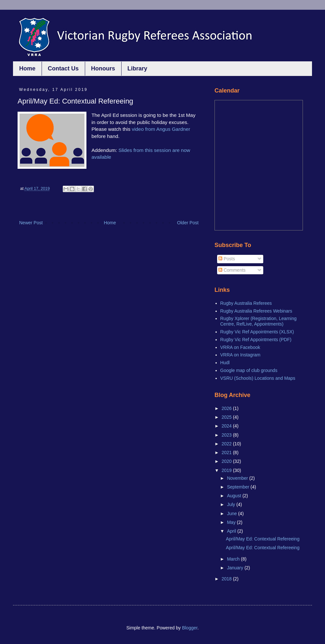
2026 (227, 408)
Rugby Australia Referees (246, 303)
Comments (232, 270)
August (234, 496)
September (239, 487)
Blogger (190, 628)
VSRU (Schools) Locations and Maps (258, 378)
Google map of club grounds (249, 370)
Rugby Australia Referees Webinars (256, 311)
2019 (227, 470)
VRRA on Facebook (240, 347)
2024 (227, 426)
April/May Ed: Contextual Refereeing (263, 539)
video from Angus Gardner (161, 129)
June (232, 514)
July (232, 504)
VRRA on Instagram (240, 355)
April (232, 531)
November (238, 478)
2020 (227, 461)
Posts (227, 259)
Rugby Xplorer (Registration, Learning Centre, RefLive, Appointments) (259, 321)
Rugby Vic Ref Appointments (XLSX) (257, 332)
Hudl (225, 363)
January (236, 568)
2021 (227, 452)
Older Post (188, 223)
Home (27, 68)
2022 (227, 444)
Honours (103, 68)
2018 (227, 579)
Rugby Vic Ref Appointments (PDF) (256, 340)
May (232, 522)
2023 (227, 435)
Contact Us (63, 68)
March (234, 559)
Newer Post (31, 223)
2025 (227, 417)
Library (137, 68)
